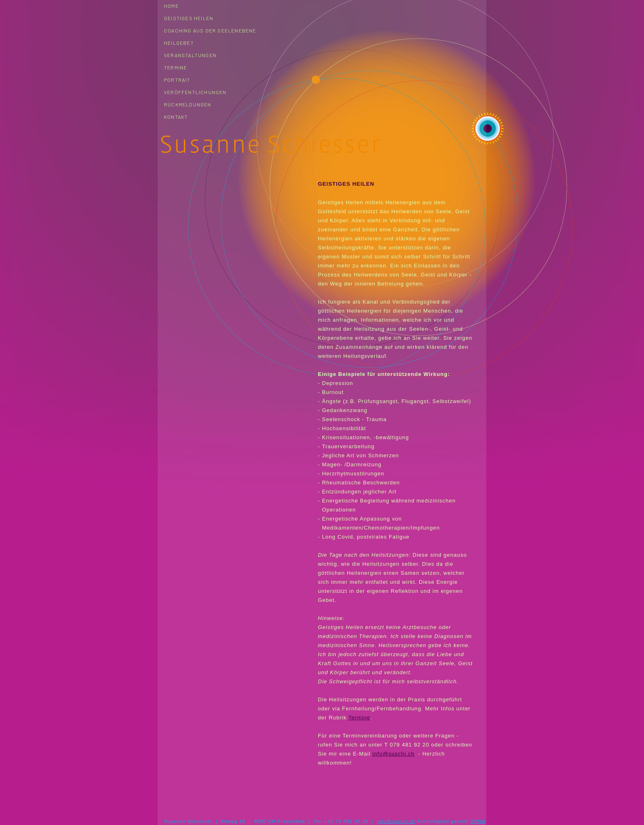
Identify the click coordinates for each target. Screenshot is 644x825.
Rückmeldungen (188, 104)
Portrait (177, 80)
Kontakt (176, 117)
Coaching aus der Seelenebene (210, 30)
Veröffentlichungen (195, 92)
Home (171, 6)
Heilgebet (179, 43)
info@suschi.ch (393, 754)
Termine (175, 67)
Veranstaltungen (190, 55)
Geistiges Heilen (189, 18)
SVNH (478, 821)
